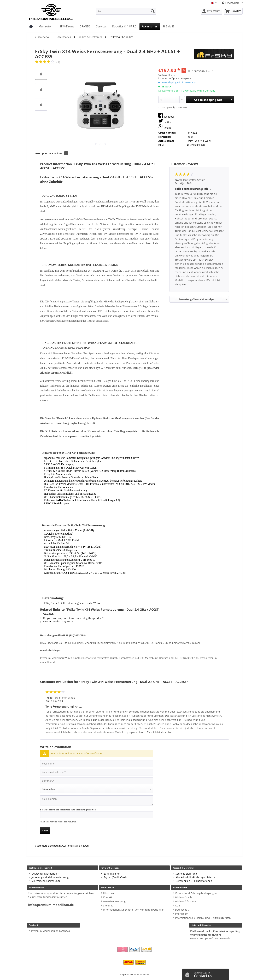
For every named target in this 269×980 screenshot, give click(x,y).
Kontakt (108, 897)
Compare (165, 107)
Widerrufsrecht (184, 897)
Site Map (108, 906)
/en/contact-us (188, 974)
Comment (180, 107)
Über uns (109, 893)
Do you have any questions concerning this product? (72, 618)
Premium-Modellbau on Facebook (51, 931)
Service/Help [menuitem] (231, 3)
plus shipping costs (182, 78)
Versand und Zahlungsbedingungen (196, 893)
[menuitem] (126, 13)
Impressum (182, 914)
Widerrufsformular (186, 901)
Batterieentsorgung (114, 901)
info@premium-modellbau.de (51, 905)
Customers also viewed (75, 846)
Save (45, 830)
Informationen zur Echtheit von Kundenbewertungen (134, 910)
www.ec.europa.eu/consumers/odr (210, 938)
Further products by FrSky (57, 621)
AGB (178, 906)
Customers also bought (48, 846)
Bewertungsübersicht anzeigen (203, 299)
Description (42, 153)
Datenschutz (182, 910)
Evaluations (58, 153)
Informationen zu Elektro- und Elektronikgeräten (203, 918)
